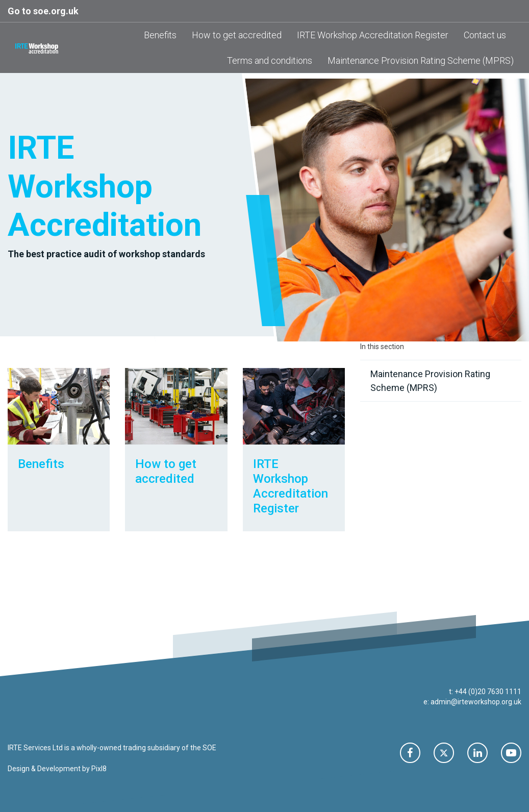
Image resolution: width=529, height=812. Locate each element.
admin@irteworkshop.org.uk (476, 702)
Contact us (485, 35)
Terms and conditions (270, 60)
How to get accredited (237, 35)
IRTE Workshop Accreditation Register (373, 35)
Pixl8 (99, 769)
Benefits (160, 35)
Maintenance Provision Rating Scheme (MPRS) (421, 60)
